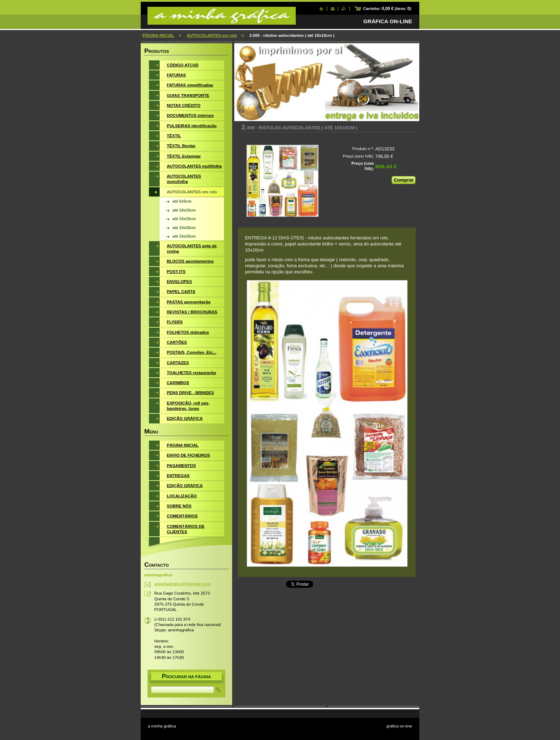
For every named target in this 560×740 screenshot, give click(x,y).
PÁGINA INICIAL (158, 35)
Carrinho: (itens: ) (387, 9)
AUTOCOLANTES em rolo (212, 35)
